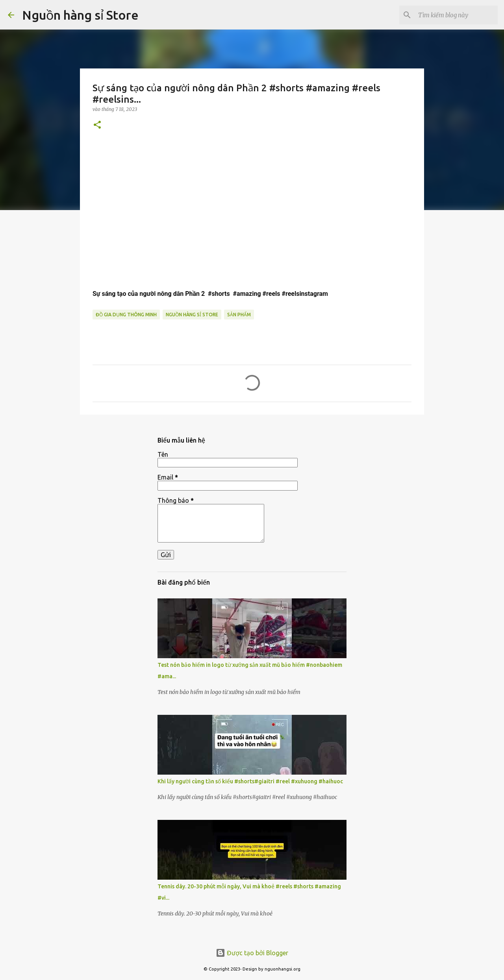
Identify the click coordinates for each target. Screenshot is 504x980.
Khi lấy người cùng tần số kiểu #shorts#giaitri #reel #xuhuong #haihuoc (250, 781)
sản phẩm (239, 315)
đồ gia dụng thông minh (126, 315)
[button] (97, 125)
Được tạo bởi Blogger (252, 953)
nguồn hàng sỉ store (192, 315)
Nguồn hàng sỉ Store (80, 15)
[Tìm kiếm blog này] (456, 15)
